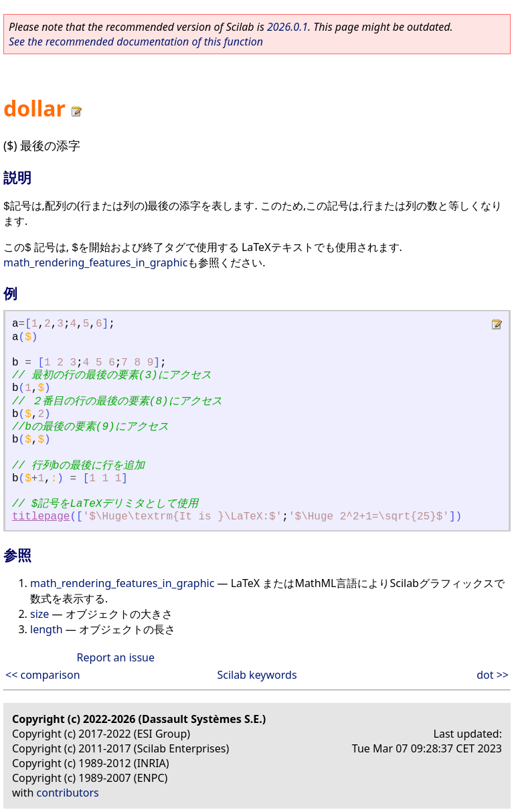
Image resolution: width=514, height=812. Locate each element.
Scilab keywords (257, 675)
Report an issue (116, 657)
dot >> (493, 675)
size (39, 614)
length (47, 629)
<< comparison (43, 675)
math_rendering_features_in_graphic (95, 262)
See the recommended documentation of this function (136, 42)
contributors (68, 793)
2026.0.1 (287, 27)
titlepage (41, 517)
